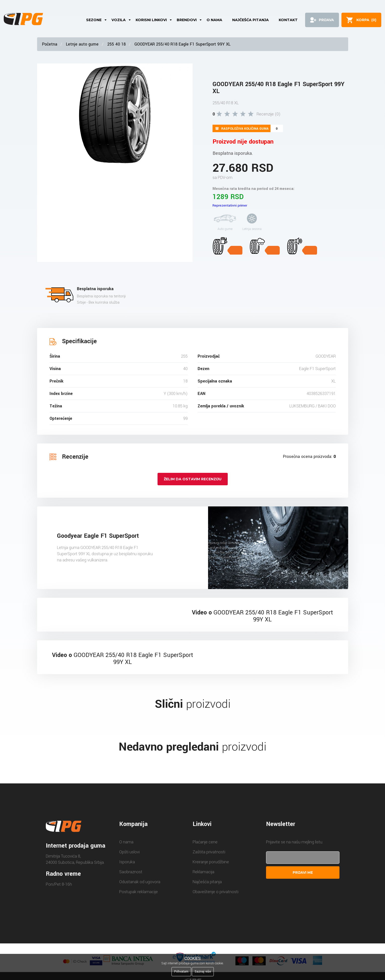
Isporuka (127, 862)
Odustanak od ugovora (140, 882)
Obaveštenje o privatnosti (216, 892)
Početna (50, 44)
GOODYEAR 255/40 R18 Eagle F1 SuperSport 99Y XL (182, 44)
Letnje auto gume (82, 44)
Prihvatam (181, 972)
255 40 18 (116, 44)
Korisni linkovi (151, 20)
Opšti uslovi (129, 852)
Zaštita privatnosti (209, 852)
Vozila (119, 20)
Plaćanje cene (205, 842)
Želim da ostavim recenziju (193, 479)
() (366, 20)
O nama (214, 20)
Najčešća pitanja (250, 20)
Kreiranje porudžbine (211, 862)
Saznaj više (203, 972)
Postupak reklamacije (138, 892)
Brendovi (187, 20)
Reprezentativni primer (230, 205)
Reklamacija (203, 872)
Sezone (94, 20)
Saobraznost (131, 872)
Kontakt (288, 20)
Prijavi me (303, 872)
